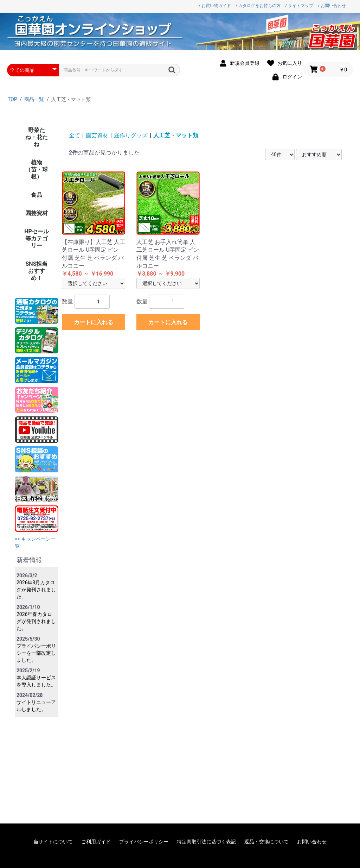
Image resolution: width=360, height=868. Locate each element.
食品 (37, 195)
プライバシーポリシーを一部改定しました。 (36, 653)
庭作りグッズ (131, 135)
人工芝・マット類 (176, 135)
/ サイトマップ (299, 6)
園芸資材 (37, 213)
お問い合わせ (312, 842)
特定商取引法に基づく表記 (206, 842)
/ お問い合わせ (332, 6)
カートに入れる (94, 322)
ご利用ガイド (96, 842)
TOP (12, 99)
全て (75, 135)
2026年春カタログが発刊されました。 (36, 621)
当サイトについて (53, 842)
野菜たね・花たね (37, 137)
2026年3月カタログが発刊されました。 (36, 590)
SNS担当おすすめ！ (37, 271)
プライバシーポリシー (144, 842)
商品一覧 (34, 99)
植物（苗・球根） (37, 169)
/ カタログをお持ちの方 (258, 6)
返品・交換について (266, 842)
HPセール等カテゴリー (37, 238)
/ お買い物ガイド (215, 6)
